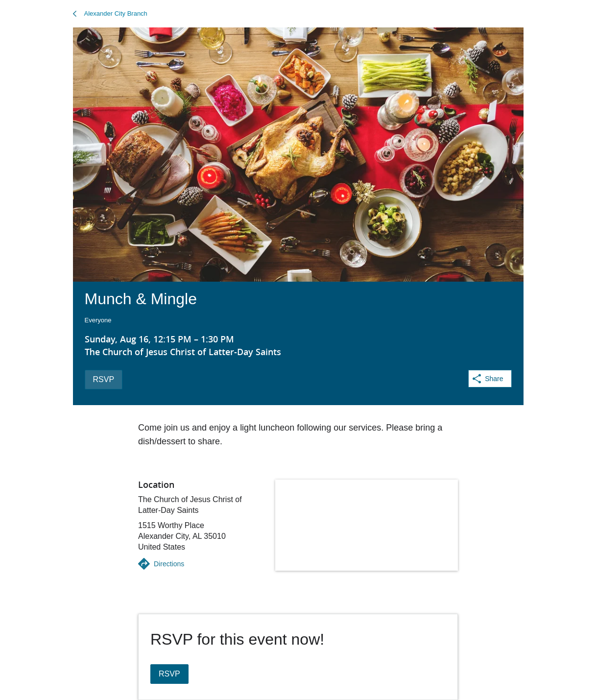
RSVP (104, 379)
